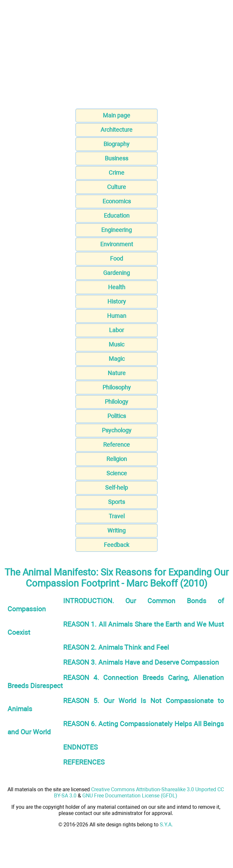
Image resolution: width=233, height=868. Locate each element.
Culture (116, 187)
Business (116, 158)
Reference (116, 445)
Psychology (117, 430)
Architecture (116, 130)
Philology (116, 402)
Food (116, 258)
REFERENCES (84, 762)
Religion (117, 459)
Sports (116, 502)
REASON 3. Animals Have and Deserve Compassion (141, 662)
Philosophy (117, 387)
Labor (116, 330)
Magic (117, 359)
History (117, 301)
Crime (116, 173)
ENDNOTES (80, 747)
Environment (117, 244)
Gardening (116, 273)
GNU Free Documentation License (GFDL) (130, 796)
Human (117, 316)
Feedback (116, 545)
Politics (117, 416)
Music (116, 344)
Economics (117, 201)
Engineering (116, 230)
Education (117, 216)
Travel (117, 516)
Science (117, 473)
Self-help (116, 488)
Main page (116, 115)
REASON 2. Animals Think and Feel (116, 647)
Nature (117, 373)
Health (117, 287)
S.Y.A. (166, 825)
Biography (116, 144)
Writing (116, 530)
